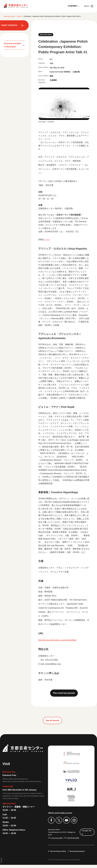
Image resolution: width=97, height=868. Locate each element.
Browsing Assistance (79, 854)
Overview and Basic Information (13, 45)
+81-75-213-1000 (57, 838)
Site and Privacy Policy (59, 854)
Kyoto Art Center (16, 5)
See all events (52, 720)
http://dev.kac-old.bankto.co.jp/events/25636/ (58, 640)
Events (20, 16)
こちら (47, 239)
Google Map (87, 832)
